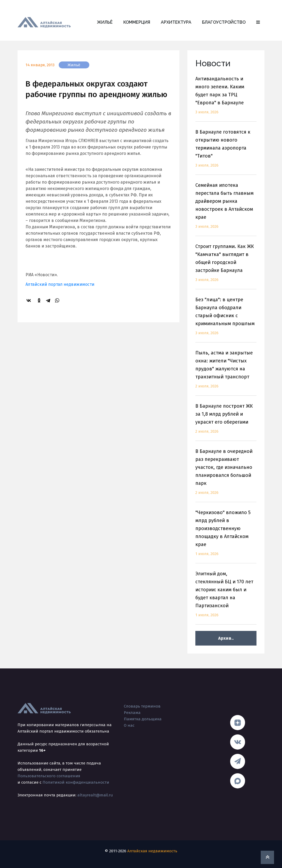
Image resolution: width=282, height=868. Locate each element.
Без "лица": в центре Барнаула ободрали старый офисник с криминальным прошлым (226, 319)
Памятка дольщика (143, 719)
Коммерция (137, 22)
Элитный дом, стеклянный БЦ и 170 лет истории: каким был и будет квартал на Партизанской (226, 598)
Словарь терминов (142, 706)
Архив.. (226, 638)
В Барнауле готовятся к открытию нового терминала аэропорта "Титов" (226, 152)
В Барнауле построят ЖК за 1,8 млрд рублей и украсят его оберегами (226, 422)
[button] (258, 22)
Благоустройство (224, 22)
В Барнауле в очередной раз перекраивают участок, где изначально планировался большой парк (226, 475)
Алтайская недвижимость (152, 851)
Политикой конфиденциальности (76, 782)
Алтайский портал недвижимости (60, 284)
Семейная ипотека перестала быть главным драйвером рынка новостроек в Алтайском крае (226, 209)
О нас (129, 725)
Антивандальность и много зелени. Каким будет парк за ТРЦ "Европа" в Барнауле (226, 99)
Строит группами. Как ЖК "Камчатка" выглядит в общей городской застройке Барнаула (226, 266)
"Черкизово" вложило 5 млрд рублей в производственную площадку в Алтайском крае (226, 536)
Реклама (132, 713)
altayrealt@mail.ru (95, 795)
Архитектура (176, 22)
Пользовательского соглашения (49, 776)
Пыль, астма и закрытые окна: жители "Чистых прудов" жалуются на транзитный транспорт (226, 373)
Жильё (105, 22)
